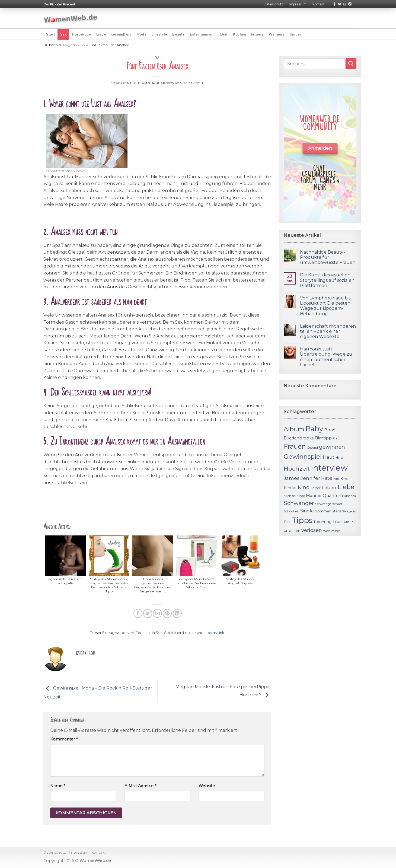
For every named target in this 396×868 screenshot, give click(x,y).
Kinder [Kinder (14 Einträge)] (290, 488)
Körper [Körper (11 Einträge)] (316, 488)
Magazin (70, 45)
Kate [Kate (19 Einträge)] (327, 478)
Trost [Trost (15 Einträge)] (338, 521)
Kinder (296, 34)
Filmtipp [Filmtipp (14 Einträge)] (323, 438)
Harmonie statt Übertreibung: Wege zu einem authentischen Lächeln (326, 357)
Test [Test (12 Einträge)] (287, 522)
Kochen (239, 34)
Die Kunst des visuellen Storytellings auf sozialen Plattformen (327, 280)
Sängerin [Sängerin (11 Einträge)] (349, 511)
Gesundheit (121, 34)
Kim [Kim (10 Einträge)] (336, 479)
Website (207, 786)
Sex (63, 34)
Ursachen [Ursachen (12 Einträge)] (292, 531)
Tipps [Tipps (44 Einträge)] (302, 520)
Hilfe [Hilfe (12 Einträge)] (339, 457)
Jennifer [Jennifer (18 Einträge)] (310, 478)
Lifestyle (159, 34)
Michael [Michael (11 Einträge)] (290, 496)
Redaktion (193, 83)
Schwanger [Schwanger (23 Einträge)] (299, 503)
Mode (141, 34)
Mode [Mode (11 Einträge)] (301, 496)
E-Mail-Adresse (140, 786)
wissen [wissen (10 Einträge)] (336, 531)
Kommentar (64, 739)
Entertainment (202, 34)
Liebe (101, 34)
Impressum (298, 4)
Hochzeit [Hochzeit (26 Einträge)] (297, 468)
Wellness (277, 34)
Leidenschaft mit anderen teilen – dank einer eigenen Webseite (328, 331)
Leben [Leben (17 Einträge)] (329, 487)
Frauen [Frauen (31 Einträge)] (295, 446)
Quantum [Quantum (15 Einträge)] (333, 495)
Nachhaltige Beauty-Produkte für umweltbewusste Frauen (328, 257)
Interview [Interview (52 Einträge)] (329, 468)
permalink (215, 633)
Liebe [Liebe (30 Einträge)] (346, 487)
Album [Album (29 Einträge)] (294, 429)
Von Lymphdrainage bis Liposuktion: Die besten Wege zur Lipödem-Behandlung (325, 306)
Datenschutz (273, 4)
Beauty (178, 34)
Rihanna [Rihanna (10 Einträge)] (350, 496)
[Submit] (351, 64)
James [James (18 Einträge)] (292, 478)
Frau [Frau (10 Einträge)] (336, 438)
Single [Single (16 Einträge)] (307, 511)
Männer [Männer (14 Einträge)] (314, 496)
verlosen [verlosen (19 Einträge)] (312, 530)
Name (58, 786)
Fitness (257, 34)
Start (51, 34)
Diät (224, 34)
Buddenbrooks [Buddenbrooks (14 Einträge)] (299, 438)
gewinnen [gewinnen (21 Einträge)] (332, 447)
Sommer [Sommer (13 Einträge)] (323, 511)
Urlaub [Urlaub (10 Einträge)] (349, 522)
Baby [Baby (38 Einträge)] (314, 429)
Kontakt (318, 4)
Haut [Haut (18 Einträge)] (329, 457)
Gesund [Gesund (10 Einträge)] (312, 448)
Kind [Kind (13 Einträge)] (344, 478)
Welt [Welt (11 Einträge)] (327, 531)
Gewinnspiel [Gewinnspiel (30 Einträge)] (303, 457)
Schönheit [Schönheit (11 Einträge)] (291, 511)
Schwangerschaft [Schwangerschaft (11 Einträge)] (329, 504)
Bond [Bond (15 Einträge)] (330, 430)
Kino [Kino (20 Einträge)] (304, 487)
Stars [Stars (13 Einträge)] (336, 511)
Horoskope (81, 34)
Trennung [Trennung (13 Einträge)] (322, 522)
